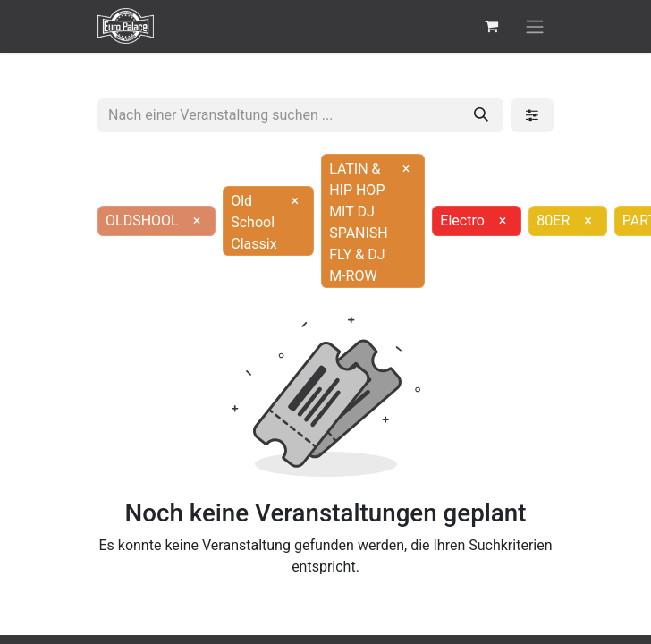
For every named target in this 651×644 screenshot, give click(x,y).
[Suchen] (481, 115)
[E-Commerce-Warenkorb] (491, 26)
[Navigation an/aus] (535, 26)
